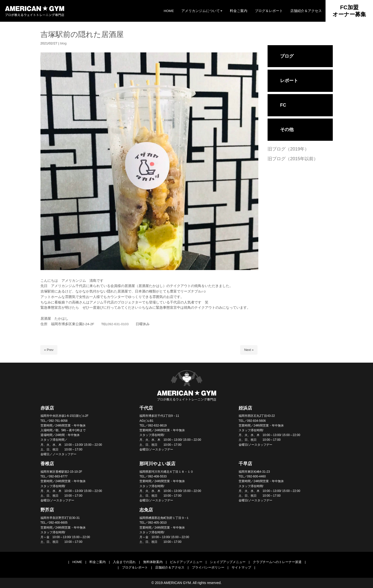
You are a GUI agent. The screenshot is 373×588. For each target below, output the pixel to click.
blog (63, 43)
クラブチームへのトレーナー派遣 (277, 562)
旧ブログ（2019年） (288, 149)
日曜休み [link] (130, 324)
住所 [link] (46, 324)
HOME (77, 562)
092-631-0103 (118, 324)
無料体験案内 (153, 562)
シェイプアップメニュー (228, 562)
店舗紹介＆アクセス (170, 567)
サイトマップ (241, 567)
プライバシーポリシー (208, 567)
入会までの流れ (124, 562)
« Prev (49, 350)
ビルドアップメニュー (186, 562)
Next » (249, 350)
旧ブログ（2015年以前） (293, 159)
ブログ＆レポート (135, 567)
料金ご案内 (98, 562)
